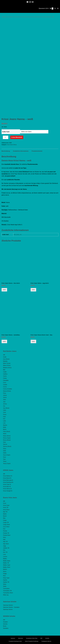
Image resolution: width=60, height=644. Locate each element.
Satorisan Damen (8, 605)
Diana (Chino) (7, 391)
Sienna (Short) (7, 446)
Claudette (6, 380)
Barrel (5, 516)
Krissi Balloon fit (8, 476)
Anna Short (6, 510)
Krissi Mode (10, 17)
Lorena (5, 557)
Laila (4, 421)
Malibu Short (7, 567)
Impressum (13, 638)
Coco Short (6, 527)
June (4, 412)
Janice (5, 395)
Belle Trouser (7, 363)
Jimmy (5, 404)
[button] (55, 8)
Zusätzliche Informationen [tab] (21, 151)
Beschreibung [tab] (6, 151)
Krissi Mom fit (7, 487)
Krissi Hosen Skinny (35, 17)
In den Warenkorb (17, 137)
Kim (4, 419)
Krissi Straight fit (8, 491)
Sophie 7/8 (6, 582)
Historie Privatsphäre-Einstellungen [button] (32, 641)
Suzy (5, 457)
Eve (4, 529)
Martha (5, 425)
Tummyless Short (8, 593)
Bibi (4, 370)
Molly (5, 427)
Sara (4, 442)
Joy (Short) (6, 408)
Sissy (5, 449)
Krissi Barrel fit (7, 478)
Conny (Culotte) (7, 389)
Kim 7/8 (5, 552)
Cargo (5, 520)
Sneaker (5, 622)
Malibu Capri (7, 565)
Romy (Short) (7, 440)
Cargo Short (6, 525)
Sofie (5, 451)
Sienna (5, 444)
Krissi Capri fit (7, 484)
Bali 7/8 (5, 512)
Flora (5, 393)
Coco (5, 383)
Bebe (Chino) (7, 365)
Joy (4, 406)
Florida (5, 531)
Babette (5, 361)
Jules (5, 410)
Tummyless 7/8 (7, 591)
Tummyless (6, 589)
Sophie (5, 580)
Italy (4, 539)
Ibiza (4, 537)
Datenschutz (21, 638)
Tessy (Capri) (7, 463)
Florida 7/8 (6, 533)
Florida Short (7, 535)
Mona (5, 429)
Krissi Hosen (17, 17)
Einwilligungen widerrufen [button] (46, 641)
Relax (5, 434)
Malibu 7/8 (6, 563)
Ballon (5, 514)
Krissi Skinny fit (7, 489)
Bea (4, 518)
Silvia (5, 584)
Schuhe (5, 624)
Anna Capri (6, 505)
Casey (5, 378)
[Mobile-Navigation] (58, 8)
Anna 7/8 (6, 507)
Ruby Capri (6, 578)
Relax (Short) (7, 436)
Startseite (4, 17)
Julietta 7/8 (6, 548)
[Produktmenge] (6, 137)
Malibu (5, 559)
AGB (41, 638)
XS (15, 235)
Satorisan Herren (8, 609)
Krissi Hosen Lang (25, 17)
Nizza (5, 571)
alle (4, 355)
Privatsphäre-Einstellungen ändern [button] (15, 641)
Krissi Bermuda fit (8, 480)
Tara (4, 459)
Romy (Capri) (7, 438)
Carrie (5, 376)
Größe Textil (6, 132)
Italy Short (6, 544)
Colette (5, 385)
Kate (4, 417)
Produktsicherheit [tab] (37, 151)
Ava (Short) (6, 359)
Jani (4, 402)
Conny (5, 387)
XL (21, 235)
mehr (4, 290)
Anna (5, 503)
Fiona (5, 415)
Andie (5, 357)
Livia (4, 554)
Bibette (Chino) (7, 368)
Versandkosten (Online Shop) (32, 638)
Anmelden (47, 638)
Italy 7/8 (5, 542)
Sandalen (6, 628)
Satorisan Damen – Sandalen (11, 607)
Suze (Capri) (7, 455)
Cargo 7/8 (6, 522)
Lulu (4, 423)
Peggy (5, 574)
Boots (5, 626)
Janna (5, 397)
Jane (4, 400)
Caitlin (5, 372)
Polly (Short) (7, 432)
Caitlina (5, 374)
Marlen (5, 569)
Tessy (5, 461)
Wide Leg (6, 595)
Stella (5, 453)
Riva (4, 576)
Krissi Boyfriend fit (8, 482)
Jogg (4, 546)
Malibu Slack (7, 561)
